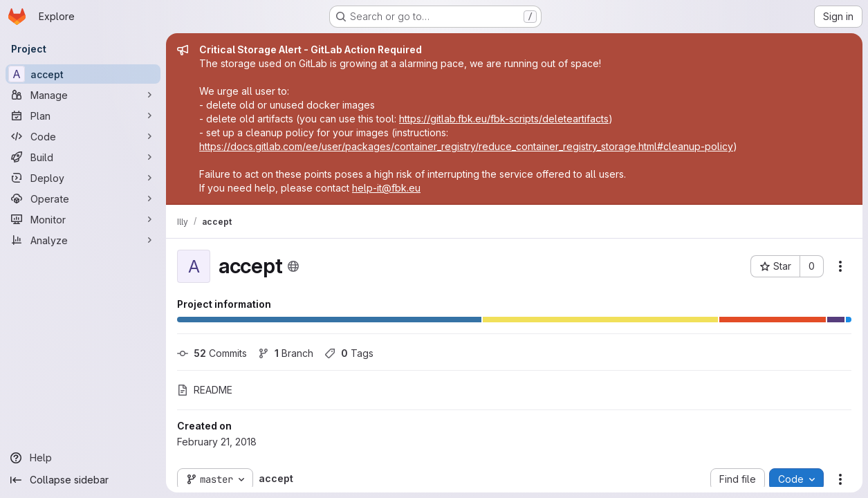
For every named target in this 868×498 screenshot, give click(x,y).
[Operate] (83, 199)
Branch (286, 353)
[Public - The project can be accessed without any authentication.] (293, 266)
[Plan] (83, 116)
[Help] (83, 458)
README (205, 390)
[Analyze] (83, 240)
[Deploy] (83, 178)
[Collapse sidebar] (83, 480)
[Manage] (83, 95)
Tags (349, 353)
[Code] (83, 136)
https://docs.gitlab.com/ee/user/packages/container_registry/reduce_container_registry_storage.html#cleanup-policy (466, 146)
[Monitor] (83, 219)
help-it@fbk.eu (386, 188)
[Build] (83, 157)
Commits (212, 353)
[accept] (83, 74)
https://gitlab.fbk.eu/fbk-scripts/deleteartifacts (504, 119)
